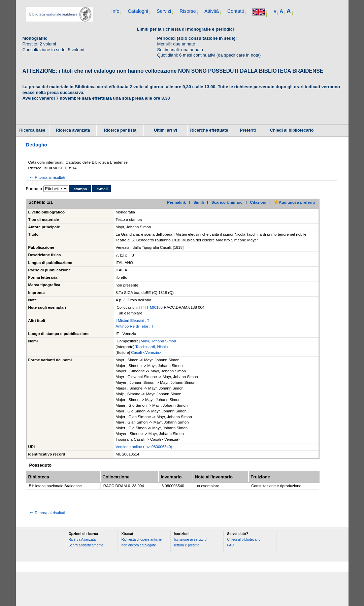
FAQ (230, 545)
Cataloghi (138, 11)
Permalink (176, 202)
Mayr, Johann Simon (158, 341)
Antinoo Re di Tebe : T (135, 326)
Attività (212, 11)
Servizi (164, 11)
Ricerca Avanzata (82, 540)
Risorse (188, 11)
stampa (80, 189)
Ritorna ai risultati (47, 177)
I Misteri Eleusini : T (132, 321)
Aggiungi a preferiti (294, 202)
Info (115, 11)
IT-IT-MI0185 (152, 307)
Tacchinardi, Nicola (152, 347)
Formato (34, 189)
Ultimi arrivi (166, 130)
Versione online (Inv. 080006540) (144, 447)
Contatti (236, 11)
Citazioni (258, 202)
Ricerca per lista (120, 130)
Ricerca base (32, 130)
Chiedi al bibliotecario (292, 130)
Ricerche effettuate (209, 130)
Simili (198, 202)
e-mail (102, 189)
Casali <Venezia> (146, 352)
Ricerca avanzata (73, 130)
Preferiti (248, 130)
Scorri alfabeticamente (86, 545)
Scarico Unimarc (227, 202)
